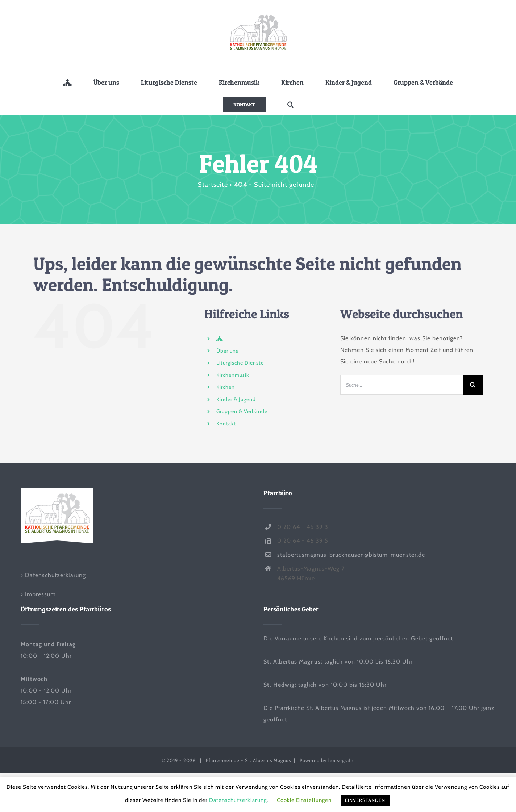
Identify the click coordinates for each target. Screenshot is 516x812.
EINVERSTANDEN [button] (365, 800)
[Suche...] (401, 385)
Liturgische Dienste (240, 363)
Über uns (227, 351)
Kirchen (226, 387)
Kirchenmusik (233, 375)
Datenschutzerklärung (55, 575)
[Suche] (473, 385)
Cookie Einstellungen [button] (304, 800)
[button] (290, 104)
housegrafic (342, 760)
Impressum (40, 594)
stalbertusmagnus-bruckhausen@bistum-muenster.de (351, 555)
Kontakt (226, 424)
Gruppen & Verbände (242, 411)
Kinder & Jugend (236, 399)
